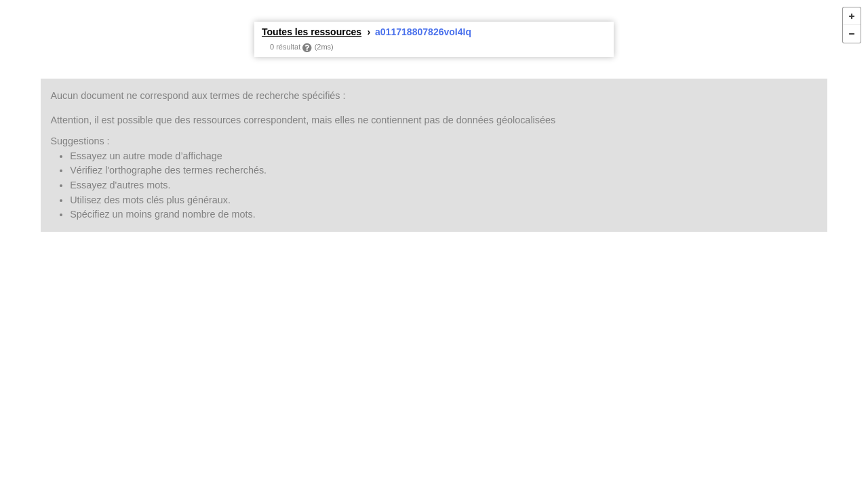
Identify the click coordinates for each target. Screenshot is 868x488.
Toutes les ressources (312, 32)
